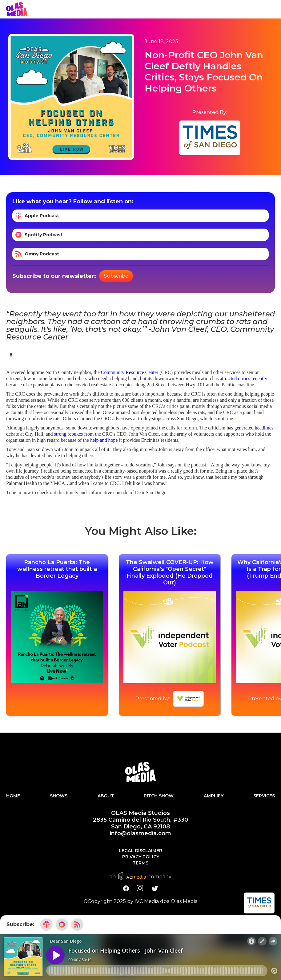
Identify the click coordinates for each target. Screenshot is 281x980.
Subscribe (116, 276)
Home (13, 796)
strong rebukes (69, 434)
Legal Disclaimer (140, 851)
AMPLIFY (214, 796)
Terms (140, 863)
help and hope (104, 440)
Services (264, 796)
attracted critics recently (244, 378)
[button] (275, 9)
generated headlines (254, 428)
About (106, 796)
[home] (17, 9)
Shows (59, 796)
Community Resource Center (130, 372)
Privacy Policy (141, 857)
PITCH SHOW (159, 796)
